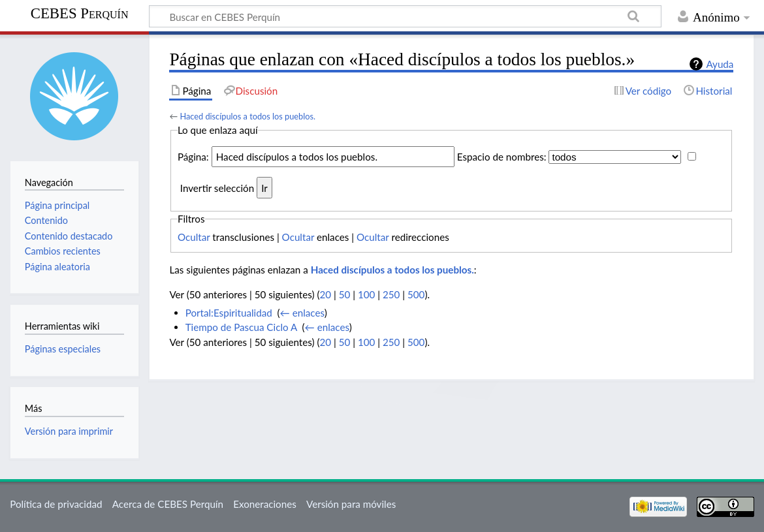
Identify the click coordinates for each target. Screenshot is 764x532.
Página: (193, 157)
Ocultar (194, 237)
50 (345, 294)
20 (326, 294)
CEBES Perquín (80, 13)
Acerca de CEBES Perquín (168, 504)
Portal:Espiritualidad (229, 313)
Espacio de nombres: (502, 157)
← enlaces (302, 313)
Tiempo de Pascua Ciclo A (241, 327)
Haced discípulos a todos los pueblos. (247, 116)
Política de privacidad (56, 504)
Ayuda (720, 64)
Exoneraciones (265, 504)
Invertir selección (217, 188)
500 (416, 294)
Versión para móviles (351, 504)
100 (366, 294)
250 (391, 294)
